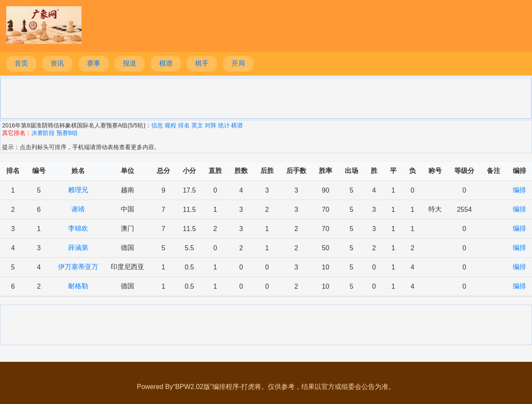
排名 (184, 125)
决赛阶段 (43, 133)
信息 (157, 125)
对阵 (211, 125)
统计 (224, 125)
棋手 (202, 63)
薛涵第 (78, 248)
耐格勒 (78, 286)
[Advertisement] (266, 98)
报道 (130, 63)
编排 (519, 190)
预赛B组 (67, 133)
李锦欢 (78, 228)
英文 (197, 125)
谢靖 (78, 209)
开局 (238, 63)
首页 (21, 63)
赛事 (94, 63)
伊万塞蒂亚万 (78, 267)
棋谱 (166, 63)
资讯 (57, 63)
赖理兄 (78, 190)
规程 (171, 125)
